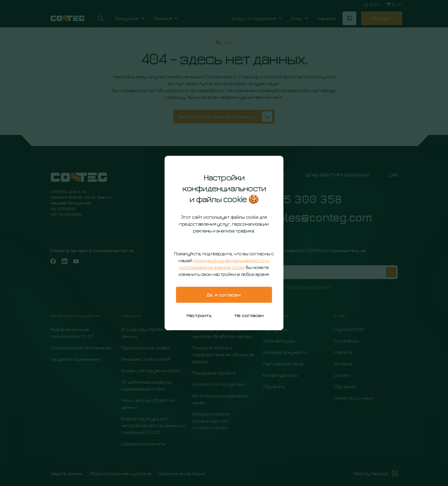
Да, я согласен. (224, 295)
